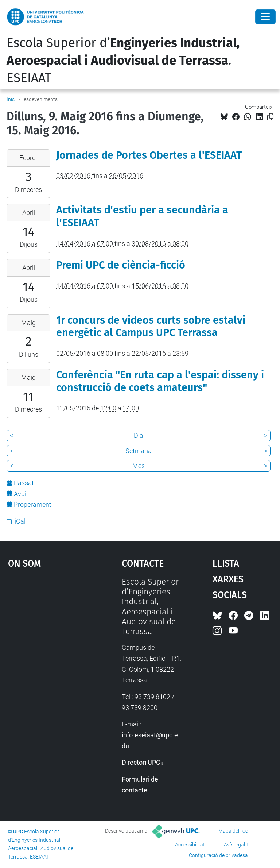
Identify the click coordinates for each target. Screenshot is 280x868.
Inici (11, 99)
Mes (139, 466)
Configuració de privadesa (218, 855)
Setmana (139, 451)
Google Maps (49, 632)
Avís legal (234, 845)
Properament (33, 504)
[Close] (265, 17)
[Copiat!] (270, 117)
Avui (20, 494)
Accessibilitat (190, 845)
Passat (24, 483)
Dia (139, 435)
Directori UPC (141, 762)
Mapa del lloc (233, 831)
